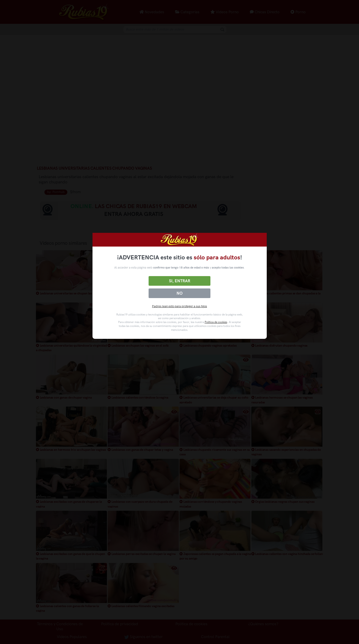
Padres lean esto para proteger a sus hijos (179, 306)
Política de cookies (216, 322)
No (179, 293)
